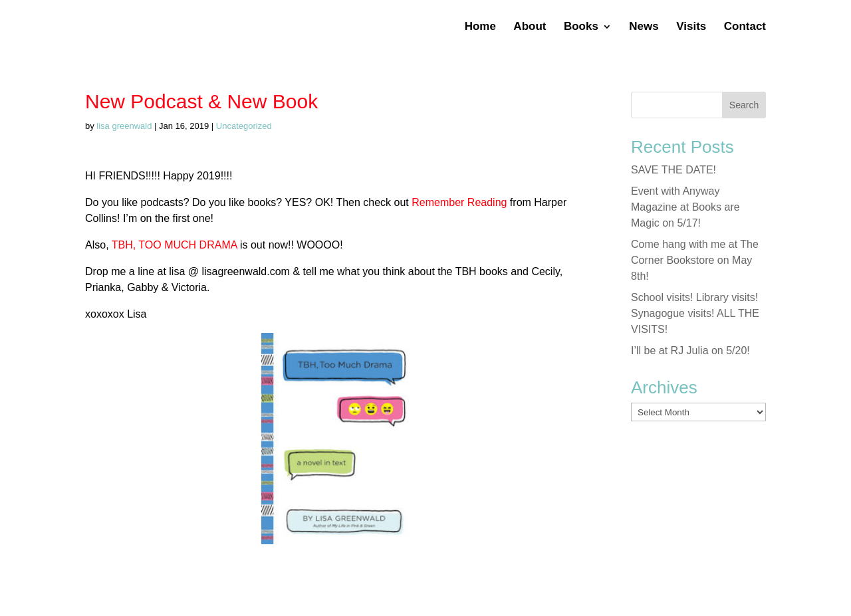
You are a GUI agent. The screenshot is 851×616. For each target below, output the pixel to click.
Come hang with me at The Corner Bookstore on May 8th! (695, 260)
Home (480, 27)
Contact (745, 27)
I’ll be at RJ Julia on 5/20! (690, 351)
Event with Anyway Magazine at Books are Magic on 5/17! (685, 207)
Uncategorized (244, 126)
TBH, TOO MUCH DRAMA (175, 245)
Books (581, 27)
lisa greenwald (124, 126)
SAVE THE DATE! (673, 170)
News (644, 27)
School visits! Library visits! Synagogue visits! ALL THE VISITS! (695, 313)
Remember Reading (458, 202)
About (530, 27)
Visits (691, 27)
